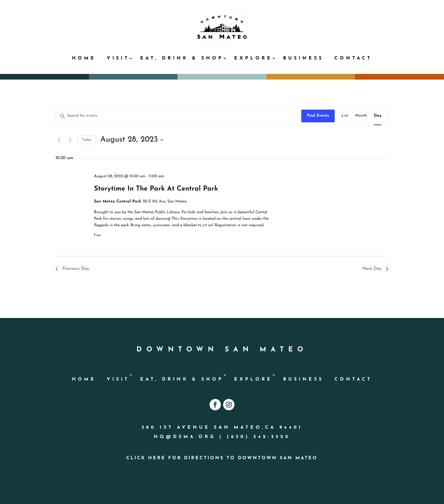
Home (84, 58)
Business (303, 58)
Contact (353, 58)
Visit (118, 58)
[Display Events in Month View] (361, 116)
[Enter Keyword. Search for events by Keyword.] (179, 116)
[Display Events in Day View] (378, 116)
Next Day (375, 269)
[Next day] (70, 140)
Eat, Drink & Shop (182, 58)
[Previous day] (59, 140)
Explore (253, 58)
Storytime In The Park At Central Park (156, 189)
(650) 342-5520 (259, 437)
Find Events (318, 116)
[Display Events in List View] (345, 116)
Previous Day (72, 269)
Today (87, 140)
